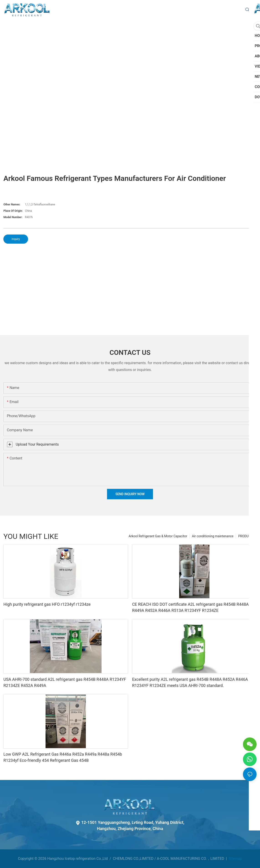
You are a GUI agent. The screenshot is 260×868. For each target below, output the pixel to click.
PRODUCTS (246, 536)
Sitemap (235, 859)
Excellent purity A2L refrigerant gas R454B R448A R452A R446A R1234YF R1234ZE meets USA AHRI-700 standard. (190, 682)
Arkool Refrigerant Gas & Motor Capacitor (158, 536)
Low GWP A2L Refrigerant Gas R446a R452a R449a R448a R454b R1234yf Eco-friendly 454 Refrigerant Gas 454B (63, 757)
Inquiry (16, 239)
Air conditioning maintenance (213, 536)
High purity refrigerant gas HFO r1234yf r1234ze (47, 604)
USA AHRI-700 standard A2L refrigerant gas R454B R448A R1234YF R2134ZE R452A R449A (65, 682)
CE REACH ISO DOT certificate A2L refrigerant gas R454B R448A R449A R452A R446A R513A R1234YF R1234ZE (190, 607)
